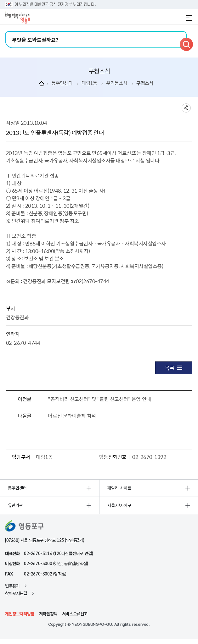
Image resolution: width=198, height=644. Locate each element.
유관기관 (15, 505)
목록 (174, 368)
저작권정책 (48, 614)
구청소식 (145, 83)
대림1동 (89, 83)
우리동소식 (117, 83)
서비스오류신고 (75, 614)
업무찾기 (12, 586)
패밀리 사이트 (119, 488)
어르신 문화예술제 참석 (72, 416)
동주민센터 (62, 83)
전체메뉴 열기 (189, 18)
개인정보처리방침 (20, 614)
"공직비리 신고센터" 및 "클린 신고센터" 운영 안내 (99, 399)
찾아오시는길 (16, 593)
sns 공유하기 (186, 108)
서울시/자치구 (119, 505)
